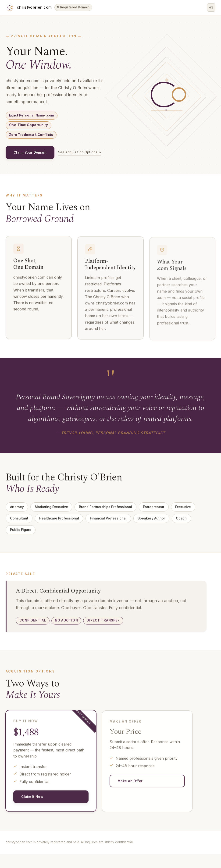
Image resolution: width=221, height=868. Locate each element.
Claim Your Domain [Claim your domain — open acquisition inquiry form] (32, 154)
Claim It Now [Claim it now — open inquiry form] (33, 815)
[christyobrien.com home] (49, 7)
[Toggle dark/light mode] (211, 7)
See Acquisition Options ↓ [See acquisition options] (29, 168)
